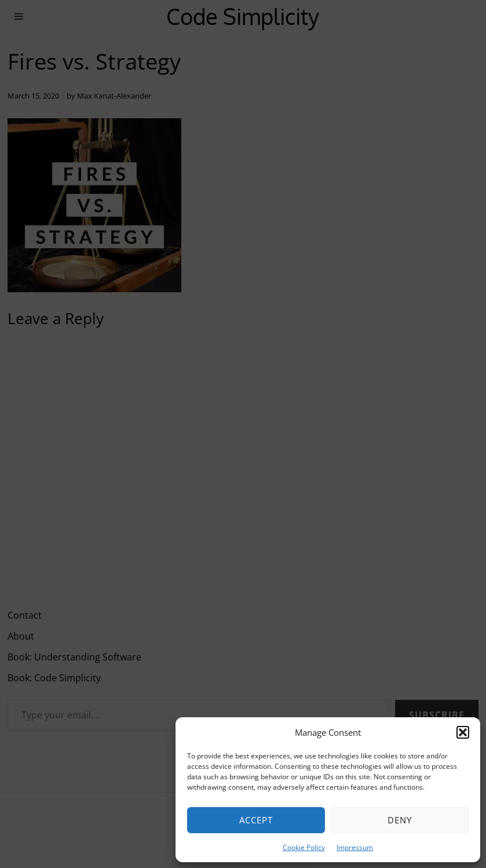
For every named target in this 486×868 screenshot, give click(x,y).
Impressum (355, 847)
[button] (463, 732)
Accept (256, 820)
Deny (400, 820)
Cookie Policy (304, 847)
